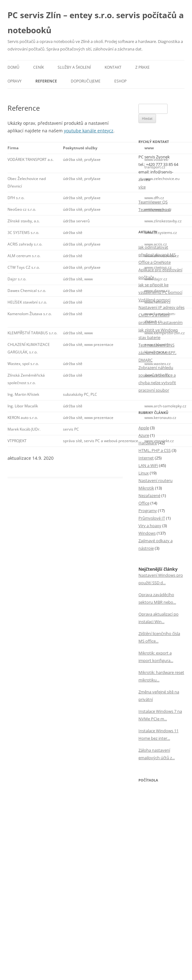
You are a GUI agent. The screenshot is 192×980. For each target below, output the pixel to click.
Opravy (15, 81)
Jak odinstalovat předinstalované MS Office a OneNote (157, 255)
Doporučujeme (86, 81)
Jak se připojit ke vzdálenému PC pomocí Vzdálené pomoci (160, 292)
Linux (144, 473)
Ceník (39, 67)
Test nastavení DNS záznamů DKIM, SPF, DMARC (157, 352)
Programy (148, 511)
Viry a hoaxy (150, 526)
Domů (13, 67)
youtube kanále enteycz (89, 131)
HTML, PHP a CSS (155, 450)
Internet (146, 458)
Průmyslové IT (152, 518)
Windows (147, 533)
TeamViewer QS (153, 202)
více (142, 187)
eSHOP (120, 81)
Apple (144, 428)
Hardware (148, 443)
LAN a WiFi (148, 465)
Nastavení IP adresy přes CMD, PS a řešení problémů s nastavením (161, 315)
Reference (46, 81)
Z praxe (143, 67)
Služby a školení (74, 67)
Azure (144, 435)
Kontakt (113, 67)
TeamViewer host (155, 209)
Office (144, 503)
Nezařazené (149, 495)
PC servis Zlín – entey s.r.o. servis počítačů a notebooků (96, 23)
